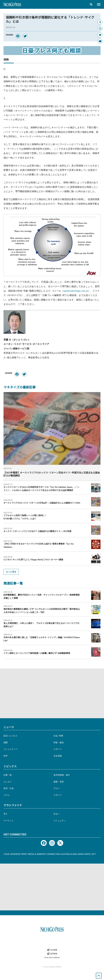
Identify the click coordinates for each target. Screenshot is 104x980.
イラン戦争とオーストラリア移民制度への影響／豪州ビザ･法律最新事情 (37, 653)
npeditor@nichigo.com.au (76, 291)
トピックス (10, 766)
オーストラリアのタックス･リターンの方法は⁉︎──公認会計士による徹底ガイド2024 (42, 503)
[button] (91, 4)
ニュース (9, 727)
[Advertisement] (52, 693)
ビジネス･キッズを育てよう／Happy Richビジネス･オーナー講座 (33, 560)
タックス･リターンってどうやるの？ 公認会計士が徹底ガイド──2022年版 (37, 531)
